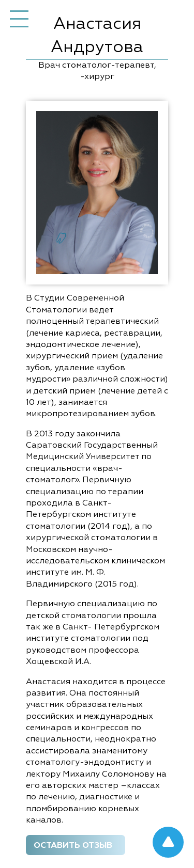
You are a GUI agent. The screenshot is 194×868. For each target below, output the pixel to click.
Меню (19, 19)
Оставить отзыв (73, 846)
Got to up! (168, 842)
